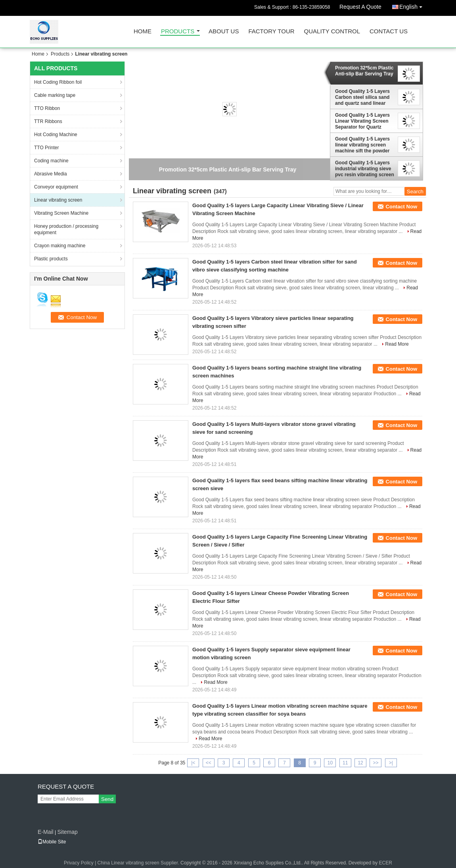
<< (209, 763)
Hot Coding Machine (56, 135)
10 (330, 763)
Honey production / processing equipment (66, 229)
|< (193, 763)
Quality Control (332, 32)
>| (391, 763)
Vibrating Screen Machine (61, 213)
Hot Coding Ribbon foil (58, 82)
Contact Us (389, 32)
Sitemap (67, 832)
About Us (224, 32)
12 (360, 763)
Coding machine (51, 161)
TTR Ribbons (48, 121)
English (413, 5)
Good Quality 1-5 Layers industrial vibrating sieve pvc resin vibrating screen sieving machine (365, 169)
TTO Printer (46, 148)
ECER (386, 863)
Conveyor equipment (56, 187)
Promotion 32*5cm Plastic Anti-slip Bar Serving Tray (364, 71)
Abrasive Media (51, 174)
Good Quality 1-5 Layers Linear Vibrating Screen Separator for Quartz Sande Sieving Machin (362, 121)
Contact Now (401, 207)
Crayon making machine (60, 246)
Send (107, 799)
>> (376, 763)
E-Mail (46, 832)
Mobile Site (52, 842)
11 (345, 763)
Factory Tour (271, 32)
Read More (397, 344)
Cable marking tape (55, 95)
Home (143, 32)
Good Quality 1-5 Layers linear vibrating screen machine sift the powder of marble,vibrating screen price (362, 145)
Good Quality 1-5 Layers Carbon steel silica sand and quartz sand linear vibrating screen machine (364, 97)
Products (178, 32)
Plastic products (51, 259)
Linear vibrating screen (58, 200)
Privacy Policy (79, 863)
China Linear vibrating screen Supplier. (139, 863)
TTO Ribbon (47, 108)
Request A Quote (360, 7)
